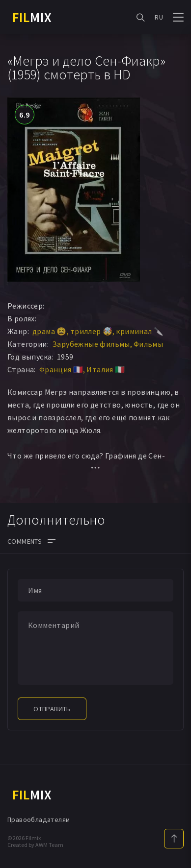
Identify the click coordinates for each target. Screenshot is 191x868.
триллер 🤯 (92, 331)
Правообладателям (39, 820)
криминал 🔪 (140, 331)
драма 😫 (50, 331)
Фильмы (148, 344)
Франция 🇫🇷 (61, 369)
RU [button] (159, 17)
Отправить (52, 709)
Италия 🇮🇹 (106, 369)
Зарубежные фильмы (91, 344)
